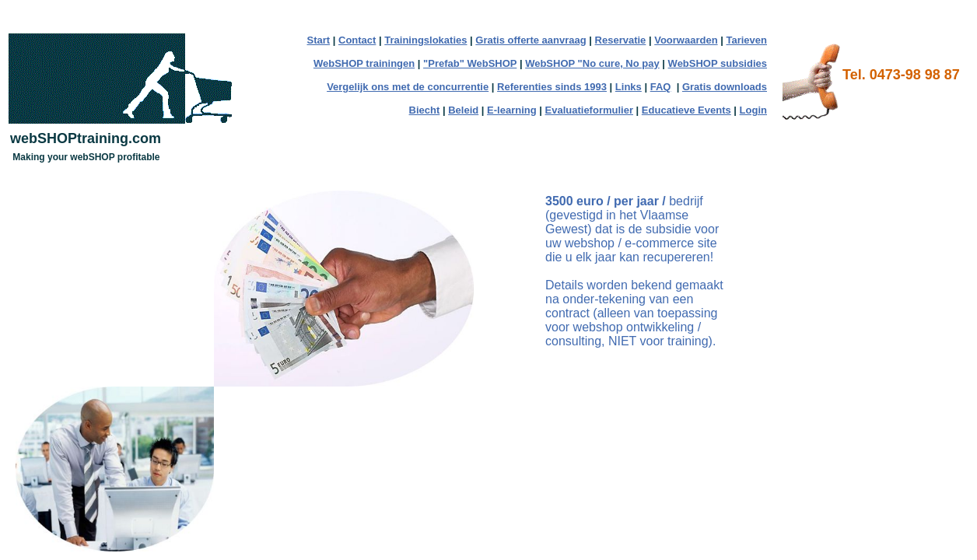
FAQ (661, 87)
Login (753, 110)
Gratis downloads (725, 87)
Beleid (463, 110)
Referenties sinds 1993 (552, 87)
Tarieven (746, 40)
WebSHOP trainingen (364, 63)
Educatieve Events (686, 110)
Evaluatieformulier (589, 110)
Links (629, 87)
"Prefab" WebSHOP (470, 63)
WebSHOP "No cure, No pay (592, 63)
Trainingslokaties (425, 40)
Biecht (425, 110)
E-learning (512, 110)
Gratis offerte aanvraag (531, 40)
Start (319, 40)
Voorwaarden (686, 40)
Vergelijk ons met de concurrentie (408, 87)
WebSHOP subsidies (718, 63)
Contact (357, 40)
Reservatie (621, 40)
